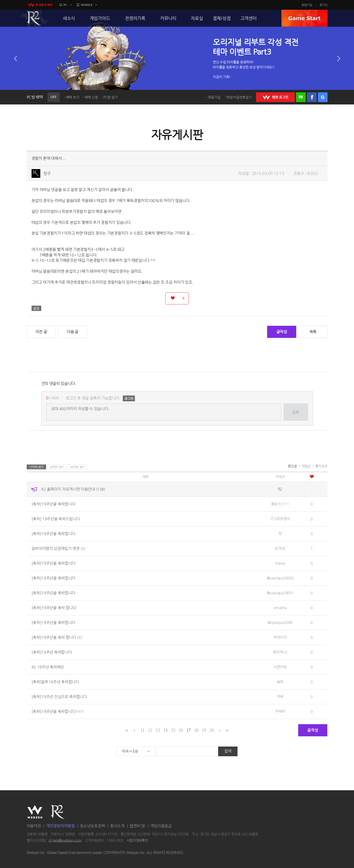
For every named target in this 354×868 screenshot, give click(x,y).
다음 (339, 59)
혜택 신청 (91, 97)
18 (196, 730)
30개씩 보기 (57, 467)
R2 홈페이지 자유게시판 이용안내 (73, 489)
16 (181, 730)
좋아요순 (321, 466)
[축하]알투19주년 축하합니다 (55, 682)
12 (150, 730)
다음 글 (73, 332)
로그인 (324, 5)
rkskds (280, 563)
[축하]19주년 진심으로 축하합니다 (59, 697)
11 (142, 730)
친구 (47, 173)
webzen (40, 5)
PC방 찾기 (110, 97)
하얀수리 (280, 637)
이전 (16, 59)
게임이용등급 (161, 826)
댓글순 (306, 466)
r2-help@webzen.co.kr (65, 840)
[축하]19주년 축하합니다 (52, 652)
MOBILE (87, 5)
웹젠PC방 (137, 826)
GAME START (305, 18)
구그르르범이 (280, 519)
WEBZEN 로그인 (275, 97)
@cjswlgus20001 (280, 593)
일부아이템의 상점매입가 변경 (58, 548)
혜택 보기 (73, 97)
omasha (280, 607)
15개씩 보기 (36, 467)
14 (165, 730)
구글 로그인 (323, 97)
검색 (228, 751)
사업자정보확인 (137, 840)
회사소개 (117, 826)
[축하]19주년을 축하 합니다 (54, 608)
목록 (313, 332)
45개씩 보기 (78, 467)
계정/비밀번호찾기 (239, 97)
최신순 (292, 466)
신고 (36, 308)
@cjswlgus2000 (280, 622)
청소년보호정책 (92, 826)
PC (66, 5)
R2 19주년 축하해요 (48, 667)
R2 (34, 18)
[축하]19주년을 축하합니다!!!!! (58, 711)
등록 (296, 412)
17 (188, 730)
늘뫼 (280, 682)
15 (173, 730)
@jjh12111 (280, 504)
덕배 (280, 696)
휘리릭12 (280, 652)
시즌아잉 (280, 667)
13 (158, 730)
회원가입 (307, 5)
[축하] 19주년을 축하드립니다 (56, 519)
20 (211, 730)
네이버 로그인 (301, 97)
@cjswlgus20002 (280, 578)
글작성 (282, 332)
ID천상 (280, 548)
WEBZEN (35, 812)
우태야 (280, 711)
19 (204, 730)
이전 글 (41, 332)
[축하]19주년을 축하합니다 (54, 504)
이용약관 (34, 826)
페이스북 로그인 (312, 97)
